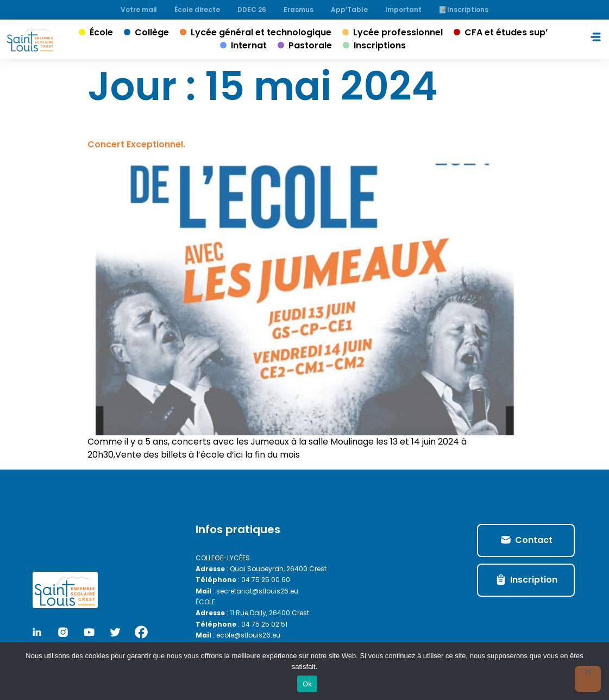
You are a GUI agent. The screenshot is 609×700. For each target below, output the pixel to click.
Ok (307, 684)
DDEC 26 (252, 10)
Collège (152, 32)
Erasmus (299, 10)
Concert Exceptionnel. (136, 144)
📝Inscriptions (464, 10)
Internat (249, 45)
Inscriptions (380, 45)
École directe (197, 10)
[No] (588, 679)
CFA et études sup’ (506, 32)
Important (403, 10)
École (101, 32)
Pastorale (310, 45)
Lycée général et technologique (261, 32)
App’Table (349, 10)
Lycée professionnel (398, 32)
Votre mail (139, 10)
